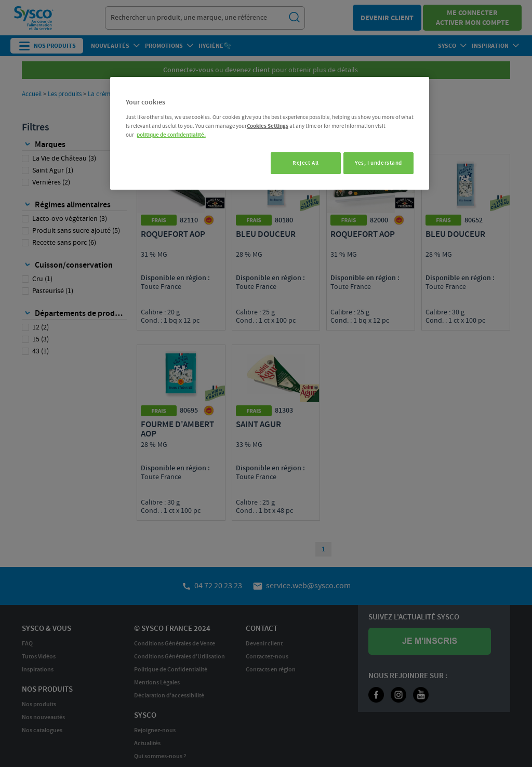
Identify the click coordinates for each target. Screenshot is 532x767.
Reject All (301, 163)
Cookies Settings (268, 126)
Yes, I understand (378, 163)
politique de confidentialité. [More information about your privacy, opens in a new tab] (171, 135)
